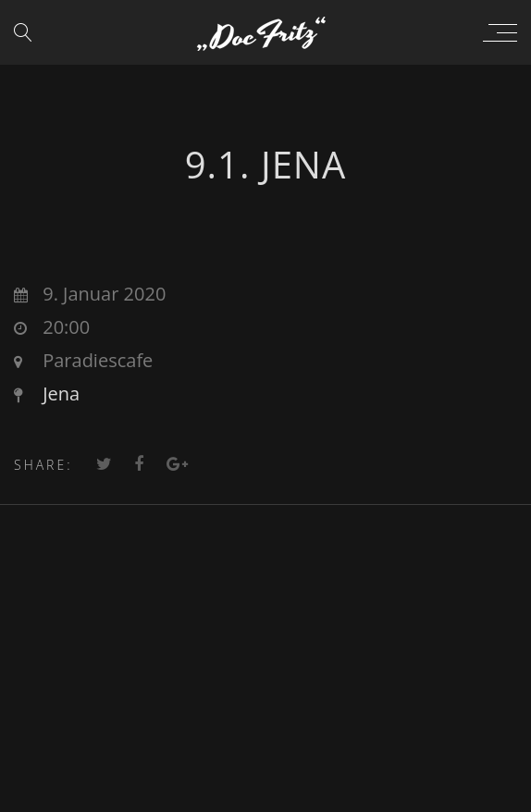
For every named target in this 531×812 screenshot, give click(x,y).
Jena (61, 394)
